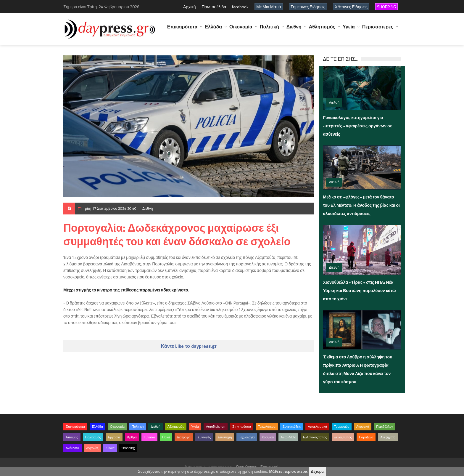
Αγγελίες (92, 448)
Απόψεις (72, 437)
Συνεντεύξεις (292, 427)
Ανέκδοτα (72, 448)
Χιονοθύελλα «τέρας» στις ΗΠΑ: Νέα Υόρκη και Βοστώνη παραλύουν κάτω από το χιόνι (360, 290)
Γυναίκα (149, 437)
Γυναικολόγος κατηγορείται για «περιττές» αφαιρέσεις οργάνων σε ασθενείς (358, 126)
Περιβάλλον (385, 427)
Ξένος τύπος (343, 437)
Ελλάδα (213, 30)
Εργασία (114, 437)
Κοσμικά (268, 437)
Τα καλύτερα (267, 427)
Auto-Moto (288, 437)
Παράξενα (366, 437)
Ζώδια (110, 448)
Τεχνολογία (247, 437)
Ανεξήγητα (388, 437)
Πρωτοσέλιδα (214, 7)
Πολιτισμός (93, 437)
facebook (240, 7)
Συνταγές (204, 437)
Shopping (128, 448)
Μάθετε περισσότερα (288, 471)
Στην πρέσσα (242, 427)
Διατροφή (184, 437)
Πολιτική (269, 30)
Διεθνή (294, 30)
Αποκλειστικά (317, 427)
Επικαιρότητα (182, 30)
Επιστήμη (225, 437)
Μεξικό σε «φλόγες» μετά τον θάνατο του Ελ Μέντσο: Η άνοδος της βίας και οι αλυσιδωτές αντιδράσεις (362, 205)
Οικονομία (241, 30)
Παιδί (166, 437)
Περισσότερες (378, 30)
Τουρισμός (342, 427)
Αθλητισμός (322, 30)
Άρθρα (132, 437)
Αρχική (190, 7)
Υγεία (349, 30)
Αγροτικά (363, 427)
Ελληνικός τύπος (315, 437)
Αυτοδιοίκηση (216, 427)
